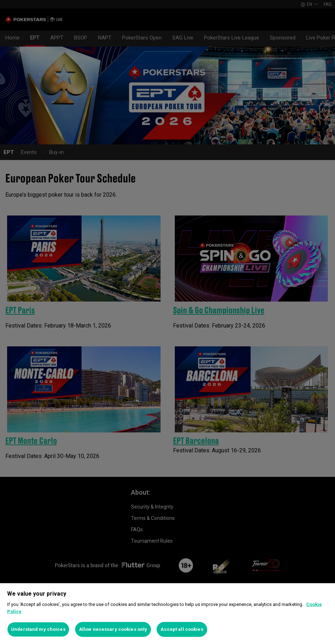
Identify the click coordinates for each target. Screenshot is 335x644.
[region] (167, 614)
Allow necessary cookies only (113, 629)
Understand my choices (38, 629)
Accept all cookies (182, 629)
